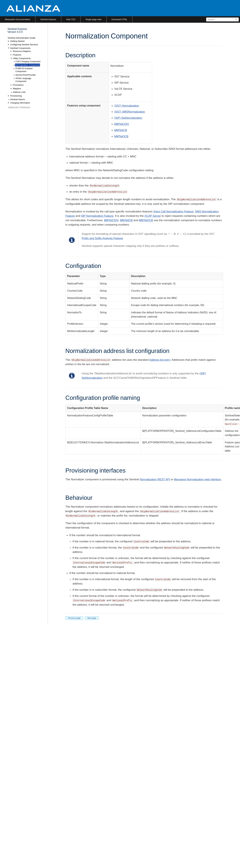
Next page (92, 618)
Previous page (74, 618)
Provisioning (16, 96)
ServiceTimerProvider (26, 75)
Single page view (93, 19)
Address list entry (160, 360)
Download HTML (119, 19)
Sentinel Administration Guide (22, 38)
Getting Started (17, 41)
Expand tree (25, 107)
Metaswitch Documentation (18, 19)
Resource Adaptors (22, 51)
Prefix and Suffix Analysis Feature (102, 238)
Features (17, 55)
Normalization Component (27, 65)
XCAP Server (153, 216)
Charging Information (20, 103)
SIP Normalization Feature (97, 216)
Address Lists (19, 92)
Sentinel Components (20, 48)
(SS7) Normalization (127, 106)
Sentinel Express (48, 19)
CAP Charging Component (28, 61)
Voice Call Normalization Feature (173, 212)
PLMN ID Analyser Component (24, 70)
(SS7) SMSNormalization (130, 112)
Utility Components (22, 58)
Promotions (18, 85)
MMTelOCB (121, 136)
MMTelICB (121, 130)
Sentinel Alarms (18, 99)
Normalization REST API (155, 479)
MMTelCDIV (122, 124)
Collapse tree (13, 107)
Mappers (17, 89)
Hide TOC (71, 19)
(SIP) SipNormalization (128, 118)
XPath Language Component (23, 80)
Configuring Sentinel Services (24, 45)
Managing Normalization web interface (197, 479)
